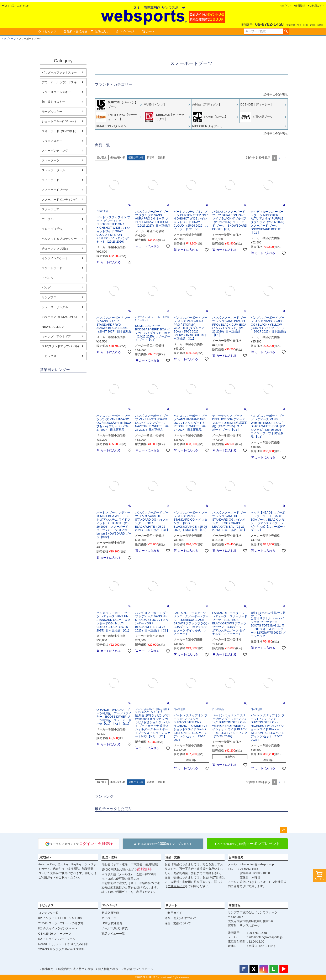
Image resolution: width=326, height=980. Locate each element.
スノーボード (51, 180)
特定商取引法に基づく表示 (76, 969)
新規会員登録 (110, 913)
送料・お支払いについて (181, 918)
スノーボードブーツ (55, 190)
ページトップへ (284, 830)
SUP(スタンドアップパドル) (60, 346)
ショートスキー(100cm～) (59, 121)
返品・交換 (173, 857)
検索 (286, 31)
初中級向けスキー (53, 102)
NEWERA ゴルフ (53, 327)
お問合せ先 (236, 857)
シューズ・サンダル (55, 307)
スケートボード (52, 268)
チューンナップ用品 (55, 248)
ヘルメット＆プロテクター (59, 239)
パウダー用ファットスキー (59, 72)
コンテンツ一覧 (48, 913)
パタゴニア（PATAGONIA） (60, 317)
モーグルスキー (52, 112)
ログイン (286, 6)
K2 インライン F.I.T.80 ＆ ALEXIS (60, 918)
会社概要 (47, 969)
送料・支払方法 (75, 31)
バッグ (46, 288)
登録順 (161, 158)
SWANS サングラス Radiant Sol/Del (62, 949)
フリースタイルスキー (56, 92)
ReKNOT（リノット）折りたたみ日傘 (63, 944)
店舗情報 (235, 905)
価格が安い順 (118, 158)
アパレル (48, 278)
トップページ (9, 39)
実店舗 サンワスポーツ (138, 969)
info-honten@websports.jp (257, 864)
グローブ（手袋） (53, 229)
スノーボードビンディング (59, 200)
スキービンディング (55, 151)
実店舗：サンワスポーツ (244, 925)
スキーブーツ (51, 160)
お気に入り (100, 31)
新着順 (151, 158)
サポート (171, 905)
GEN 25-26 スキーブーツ (55, 934)
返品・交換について (178, 923)
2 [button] (279, 158)
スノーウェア (51, 209)
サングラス (49, 297)
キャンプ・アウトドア (56, 336)
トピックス (47, 31)
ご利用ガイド (317, 6)
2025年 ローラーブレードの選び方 (61, 923)
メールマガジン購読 (115, 928)
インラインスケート (55, 258)
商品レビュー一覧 (113, 934)
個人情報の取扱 (108, 969)
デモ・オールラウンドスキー (61, 82)
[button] (285, 158)
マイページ (125, 31)
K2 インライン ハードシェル (57, 939)
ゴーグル (48, 219)
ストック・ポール (53, 170)
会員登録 (300, 6)
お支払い (45, 857)
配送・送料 (110, 857)
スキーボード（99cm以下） (60, 131)
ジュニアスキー (52, 141)
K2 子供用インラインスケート (58, 928)
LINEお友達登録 (112, 923)
